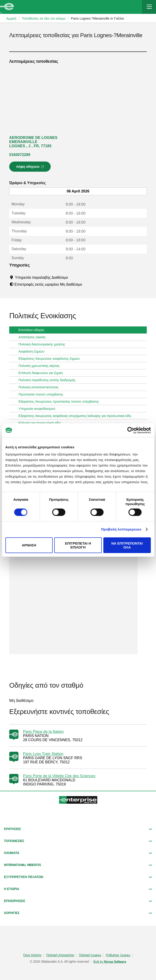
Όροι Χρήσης (32, 955)
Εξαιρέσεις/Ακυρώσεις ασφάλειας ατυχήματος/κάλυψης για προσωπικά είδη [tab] (77, 416)
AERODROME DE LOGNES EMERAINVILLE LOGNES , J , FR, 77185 (33, 142)
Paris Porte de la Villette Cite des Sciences (59, 776)
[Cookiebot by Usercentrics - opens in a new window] (131, 430)
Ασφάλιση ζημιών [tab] (33, 351)
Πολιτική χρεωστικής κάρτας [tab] (41, 366)
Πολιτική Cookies (90, 955)
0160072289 (20, 155)
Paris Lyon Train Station (43, 754)
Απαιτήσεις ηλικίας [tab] (34, 337)
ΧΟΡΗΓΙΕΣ (78, 913)
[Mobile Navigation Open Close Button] (149, 7)
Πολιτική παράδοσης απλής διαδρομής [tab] (49, 380)
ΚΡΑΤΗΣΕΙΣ (78, 829)
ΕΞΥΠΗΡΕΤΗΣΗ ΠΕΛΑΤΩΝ (78, 877)
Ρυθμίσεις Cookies (118, 955)
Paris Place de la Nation (43, 732)
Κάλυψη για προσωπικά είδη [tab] (41, 423)
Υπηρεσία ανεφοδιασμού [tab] (39, 409)
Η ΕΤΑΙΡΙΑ (78, 889)
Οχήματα (78, 853)
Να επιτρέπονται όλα (127, 545)
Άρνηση (29, 545)
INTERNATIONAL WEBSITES (78, 865)
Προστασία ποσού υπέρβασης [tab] (43, 394)
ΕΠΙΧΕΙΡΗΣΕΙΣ (78, 901)
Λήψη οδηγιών (31, 168)
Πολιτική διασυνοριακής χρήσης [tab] (44, 344)
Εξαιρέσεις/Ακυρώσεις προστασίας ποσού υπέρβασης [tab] (60, 402)
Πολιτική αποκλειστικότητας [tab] (40, 387)
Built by (110, 962)
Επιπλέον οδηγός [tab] (33, 330)
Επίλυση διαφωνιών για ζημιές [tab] (43, 373)
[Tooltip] (72, 277)
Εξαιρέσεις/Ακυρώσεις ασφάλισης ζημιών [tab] (51, 359)
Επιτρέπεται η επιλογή (78, 545)
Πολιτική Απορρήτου (60, 955)
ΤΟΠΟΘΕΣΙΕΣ (78, 841)
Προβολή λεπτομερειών (121, 529)
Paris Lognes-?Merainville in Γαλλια (97, 18)
